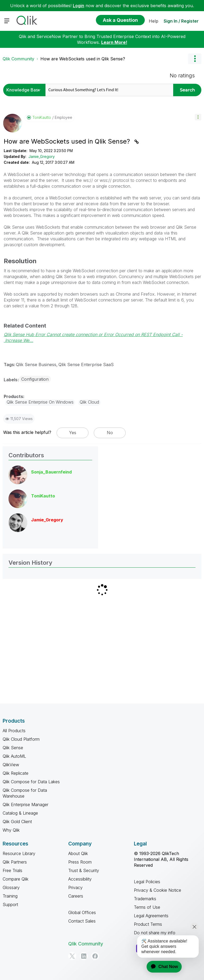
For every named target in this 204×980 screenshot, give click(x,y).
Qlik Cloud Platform (21, 739)
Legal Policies (147, 882)
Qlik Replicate (16, 773)
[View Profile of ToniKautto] (42, 118)
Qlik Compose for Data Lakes (31, 782)
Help (154, 21)
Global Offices (82, 912)
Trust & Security (84, 870)
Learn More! (114, 42)
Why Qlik (11, 830)
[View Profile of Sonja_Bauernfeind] (51, 472)
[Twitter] (72, 956)
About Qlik (78, 853)
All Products (14, 731)
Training (10, 896)
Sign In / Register (181, 21)
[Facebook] (95, 956)
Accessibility (80, 879)
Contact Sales (82, 921)
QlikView (11, 765)
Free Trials (12, 870)
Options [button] (195, 59)
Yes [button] (73, 433)
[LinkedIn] (84, 956)
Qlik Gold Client (17, 822)
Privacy (75, 887)
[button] (198, 117)
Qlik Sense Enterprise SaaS (86, 365)
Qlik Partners (15, 862)
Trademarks (145, 899)
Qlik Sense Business (36, 365)
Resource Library (19, 853)
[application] (161, 967)
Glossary (11, 887)
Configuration (35, 379)
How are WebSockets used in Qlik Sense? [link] (83, 59)
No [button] (110, 433)
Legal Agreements (151, 916)
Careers (76, 896)
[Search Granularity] (25, 90)
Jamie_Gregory (42, 156)
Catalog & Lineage (20, 813)
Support (10, 904)
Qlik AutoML (14, 756)
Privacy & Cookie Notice (158, 890)
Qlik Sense (13, 748)
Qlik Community (18, 59)
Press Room (80, 862)
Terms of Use (147, 907)
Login (78, 6)
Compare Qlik (16, 879)
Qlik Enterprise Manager (25, 805)
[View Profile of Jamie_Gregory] (47, 520)
